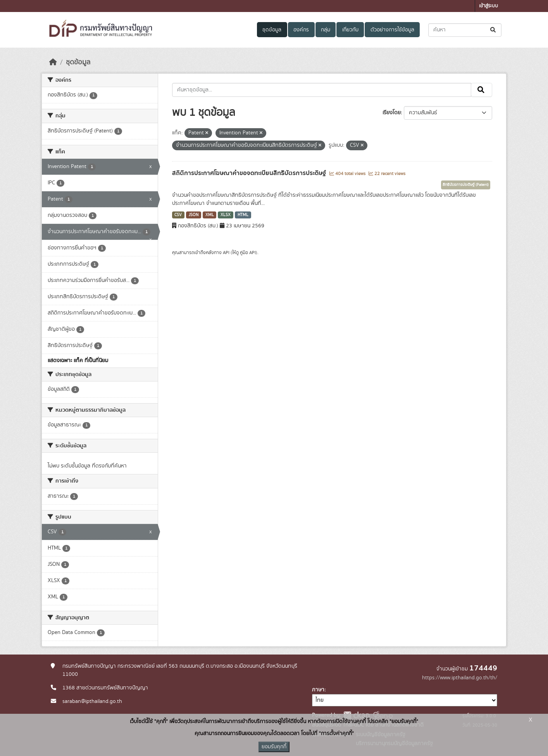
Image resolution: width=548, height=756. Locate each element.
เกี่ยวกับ (350, 30)
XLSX (226, 215)
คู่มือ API (248, 253)
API (226, 253)
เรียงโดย (392, 113)
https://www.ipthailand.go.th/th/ (460, 678)
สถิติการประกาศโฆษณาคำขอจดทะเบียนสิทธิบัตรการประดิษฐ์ (250, 173)
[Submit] (494, 30)
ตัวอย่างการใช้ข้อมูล (392, 30)
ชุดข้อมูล (272, 30)
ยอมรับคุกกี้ (274, 747)
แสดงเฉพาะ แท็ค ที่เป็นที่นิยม (78, 361)
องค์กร (301, 30)
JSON (194, 215)
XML (210, 215)
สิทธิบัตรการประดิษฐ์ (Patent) (466, 185)
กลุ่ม (326, 30)
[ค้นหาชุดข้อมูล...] (465, 30)
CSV (178, 215)
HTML (243, 215)
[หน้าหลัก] (53, 62)
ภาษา (318, 690)
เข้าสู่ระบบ (489, 6)
